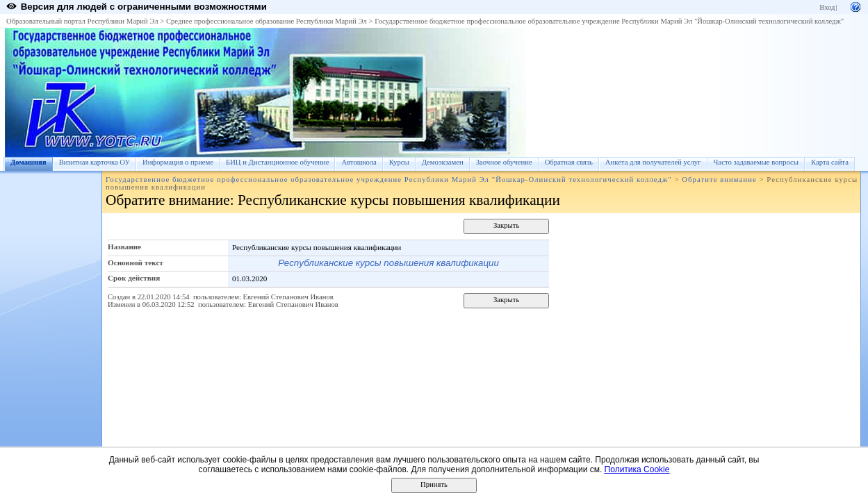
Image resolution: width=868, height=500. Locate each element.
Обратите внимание (719, 180)
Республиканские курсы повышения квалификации (388, 263)
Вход (827, 7)
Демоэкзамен (443, 162)
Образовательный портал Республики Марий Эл (82, 21)
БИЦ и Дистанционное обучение (277, 162)
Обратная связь (569, 162)
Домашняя (28, 162)
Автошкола (359, 162)
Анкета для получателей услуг (653, 162)
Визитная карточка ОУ (95, 162)
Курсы (399, 162)
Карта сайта (830, 162)
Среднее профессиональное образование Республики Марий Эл (267, 21)
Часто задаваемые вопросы (756, 162)
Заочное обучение (504, 162)
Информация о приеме (178, 162)
